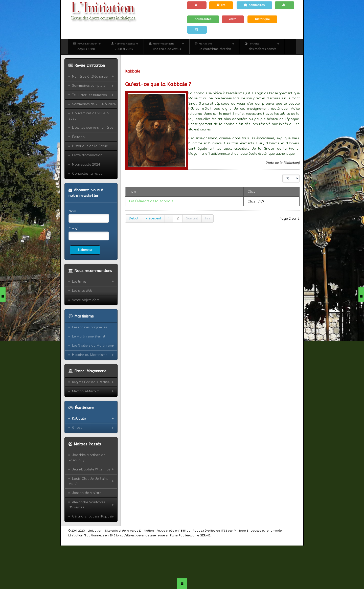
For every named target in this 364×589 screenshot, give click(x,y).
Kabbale (79, 419)
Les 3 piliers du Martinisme (93, 346)
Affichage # (282, 174)
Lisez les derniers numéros (93, 128)
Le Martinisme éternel (89, 336)
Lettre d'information (87, 155)
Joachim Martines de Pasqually (87, 458)
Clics (251, 192)
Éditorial (79, 137)
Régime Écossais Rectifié (91, 382)
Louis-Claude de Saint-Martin (89, 481)
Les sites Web (82, 291)
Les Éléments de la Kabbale (151, 201)
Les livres (79, 282)
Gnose (77, 428)
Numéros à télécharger (90, 77)
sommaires (254, 5)
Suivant (192, 218)
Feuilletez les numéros (89, 95)
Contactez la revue (87, 174)
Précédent (153, 218)
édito (233, 19)
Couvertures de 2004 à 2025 (89, 116)
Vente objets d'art (85, 300)
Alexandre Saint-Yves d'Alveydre (87, 505)
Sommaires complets (88, 86)
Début (134, 218)
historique (262, 19)
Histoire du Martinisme (90, 355)
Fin (208, 218)
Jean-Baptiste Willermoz (91, 469)
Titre (132, 192)
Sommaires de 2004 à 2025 (94, 104)
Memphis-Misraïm (86, 391)
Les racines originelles (89, 327)
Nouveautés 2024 (86, 165)
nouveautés (203, 19)
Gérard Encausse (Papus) (92, 516)
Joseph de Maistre (87, 493)
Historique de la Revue (90, 146)
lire (221, 5)
